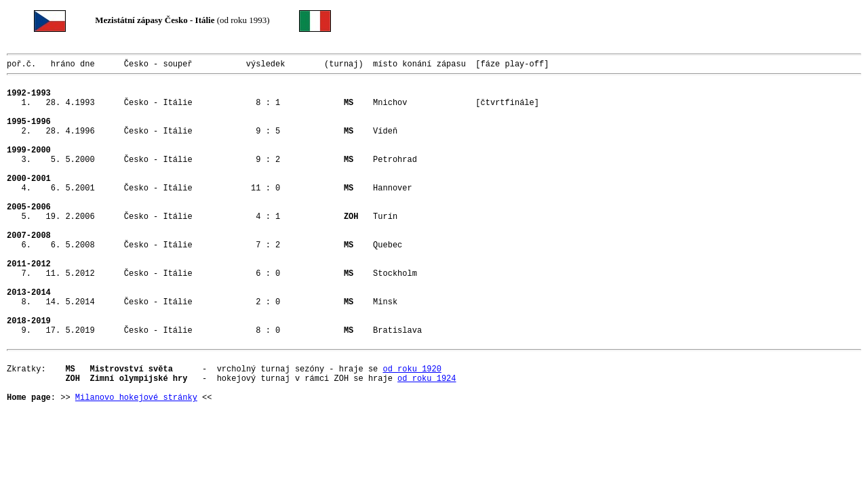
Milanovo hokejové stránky (136, 468)
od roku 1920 (412, 433)
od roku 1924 (427, 445)
